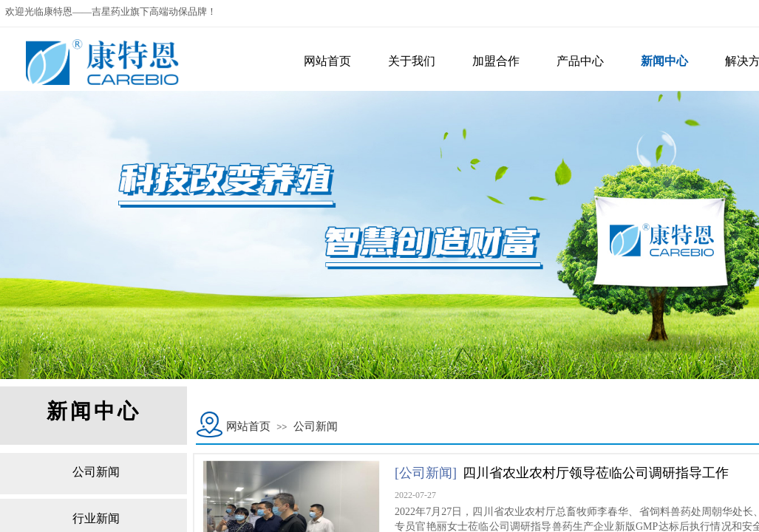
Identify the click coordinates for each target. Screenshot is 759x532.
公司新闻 (316, 426)
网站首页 (248, 426)
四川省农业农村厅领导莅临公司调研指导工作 (596, 473)
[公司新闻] (426, 473)
